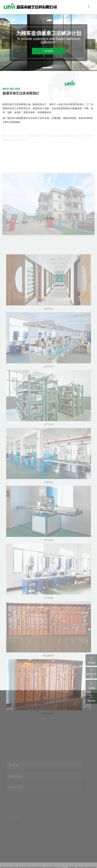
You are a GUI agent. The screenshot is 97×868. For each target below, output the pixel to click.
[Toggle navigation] (89, 7)
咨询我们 (49, 51)
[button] (41, 68)
